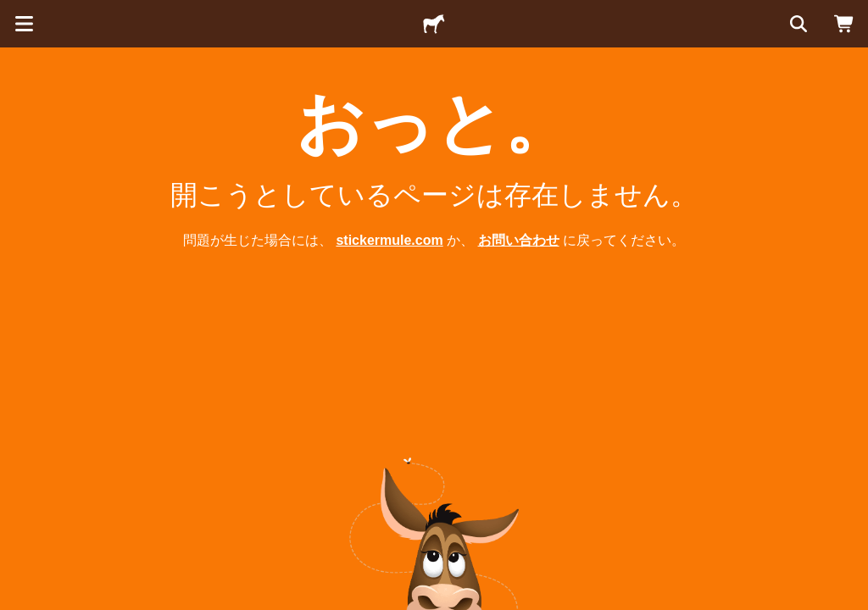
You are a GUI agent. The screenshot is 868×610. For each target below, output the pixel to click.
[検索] (797, 24)
